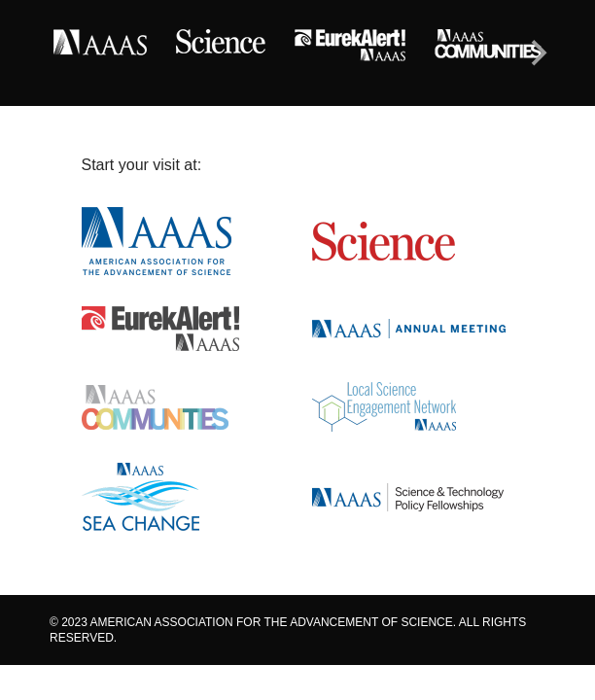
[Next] (537, 53)
